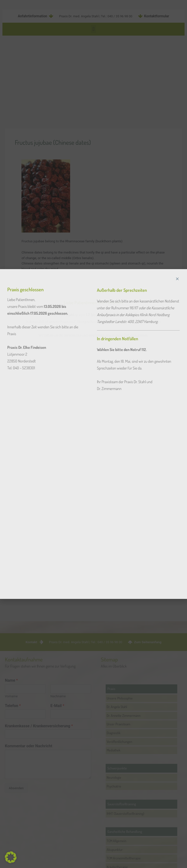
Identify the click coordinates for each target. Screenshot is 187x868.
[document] (93, 434)
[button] (11, 857)
